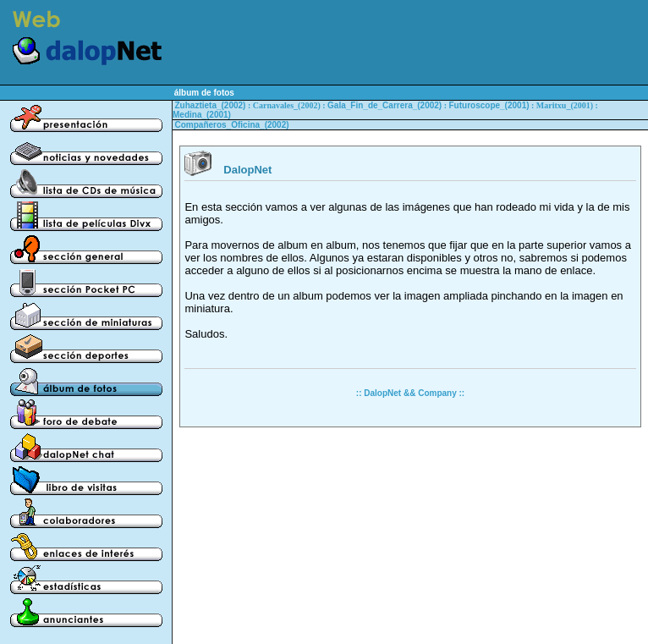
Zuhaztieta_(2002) (211, 105)
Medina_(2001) (202, 115)
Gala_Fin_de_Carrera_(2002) (384, 105)
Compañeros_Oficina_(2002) (232, 125)
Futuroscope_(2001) (489, 105)
